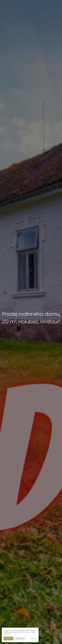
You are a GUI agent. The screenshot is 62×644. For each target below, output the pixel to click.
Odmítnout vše (20, 638)
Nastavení (34, 638)
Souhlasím (8, 638)
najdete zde (7, 634)
